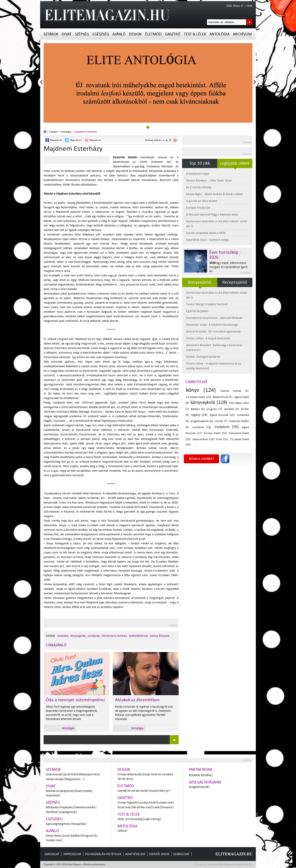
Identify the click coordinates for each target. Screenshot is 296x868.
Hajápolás (66, 807)
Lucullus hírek (147, 802)
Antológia (220, 34)
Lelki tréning (152, 819)
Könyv (50, 836)
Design (135, 34)
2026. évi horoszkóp (130, 819)
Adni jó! (164, 791)
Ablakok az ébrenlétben (137, 700)
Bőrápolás (52, 807)
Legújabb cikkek (235, 163)
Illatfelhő (52, 812)
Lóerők (122, 791)
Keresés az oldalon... (249, 22)
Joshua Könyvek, (160, 636)
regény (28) (199, 415)
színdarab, (94, 636)
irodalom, (63, 636)
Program (88, 836)
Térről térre (125, 779)
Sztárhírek (70, 774)
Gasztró (173, 34)
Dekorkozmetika (85, 807)
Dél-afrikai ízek (141, 807)
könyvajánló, (78, 636)
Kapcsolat (52, 854)
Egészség (101, 34)
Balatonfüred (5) (223, 397)
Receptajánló (235, 282)
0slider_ (148, 127)
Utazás (153, 791)
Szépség (82, 34)
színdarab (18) (202, 427)
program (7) (214, 409)
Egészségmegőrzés (58, 824)
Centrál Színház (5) (234, 391)
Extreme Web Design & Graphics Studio (230, 864)
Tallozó (122, 831)
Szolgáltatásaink (205, 782)
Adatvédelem (135, 854)
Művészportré (87, 774)
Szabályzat (181, 854)
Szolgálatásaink (199, 787)
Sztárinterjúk (54, 774)
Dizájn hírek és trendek (157, 774)
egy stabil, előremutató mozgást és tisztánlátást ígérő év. (228, 267)
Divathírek (52, 795)
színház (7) (221, 421)
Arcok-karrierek (137, 791)
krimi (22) (222, 439)
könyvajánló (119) (209, 402)
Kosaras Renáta (200, 775)
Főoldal (53, 132)
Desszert (167, 807)
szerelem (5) (231, 409)
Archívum (242, 34)
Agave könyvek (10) (222, 415)
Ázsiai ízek (124, 807)
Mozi (58, 836)
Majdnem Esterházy (86, 132)
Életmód (153, 34)
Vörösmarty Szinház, (115, 636)
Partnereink (201, 770)
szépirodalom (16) (203, 439)
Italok (156, 807)
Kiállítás (76, 836)
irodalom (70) (227, 427)
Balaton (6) (198, 409)
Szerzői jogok (159, 854)
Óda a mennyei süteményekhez (75, 700)
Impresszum (72, 854)
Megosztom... (74, 779)
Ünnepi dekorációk (129, 774)
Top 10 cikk (200, 163)
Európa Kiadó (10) (215, 433)
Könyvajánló (200, 282)
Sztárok (51, 34)
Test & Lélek (195, 34)
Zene (66, 836)
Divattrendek (83, 791)
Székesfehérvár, (139, 636)
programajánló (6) (202, 421)
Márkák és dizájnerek (59, 791)
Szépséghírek (67, 812)
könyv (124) (201, 390)
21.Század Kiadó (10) (199, 397)
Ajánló (119, 34)
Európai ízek (165, 802)
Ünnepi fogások (127, 802)
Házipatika (78, 824)
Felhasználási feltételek (103, 854)
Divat (67, 34)
